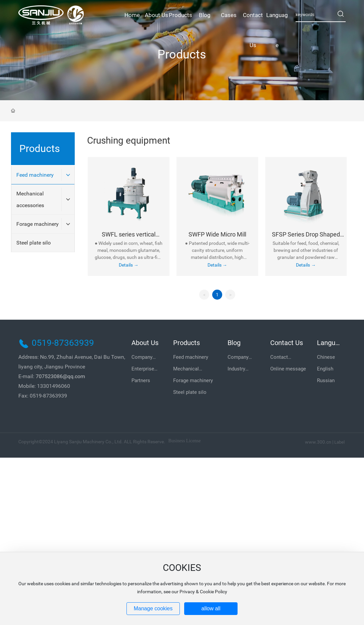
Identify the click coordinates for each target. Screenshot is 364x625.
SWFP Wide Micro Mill (217, 234)
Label (339, 442)
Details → (129, 265)
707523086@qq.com (60, 376)
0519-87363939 (63, 343)
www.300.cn (318, 442)
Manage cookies (153, 608)
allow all (211, 608)
